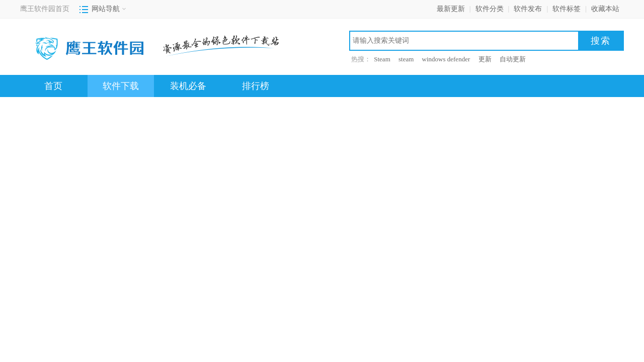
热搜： (361, 59)
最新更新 (451, 9)
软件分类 (490, 9)
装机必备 (188, 86)
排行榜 (256, 86)
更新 (485, 59)
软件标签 (567, 9)
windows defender (446, 59)
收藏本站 (605, 9)
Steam (382, 59)
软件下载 (121, 86)
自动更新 (513, 59)
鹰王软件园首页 (45, 9)
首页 (53, 86)
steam (406, 59)
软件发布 (528, 9)
